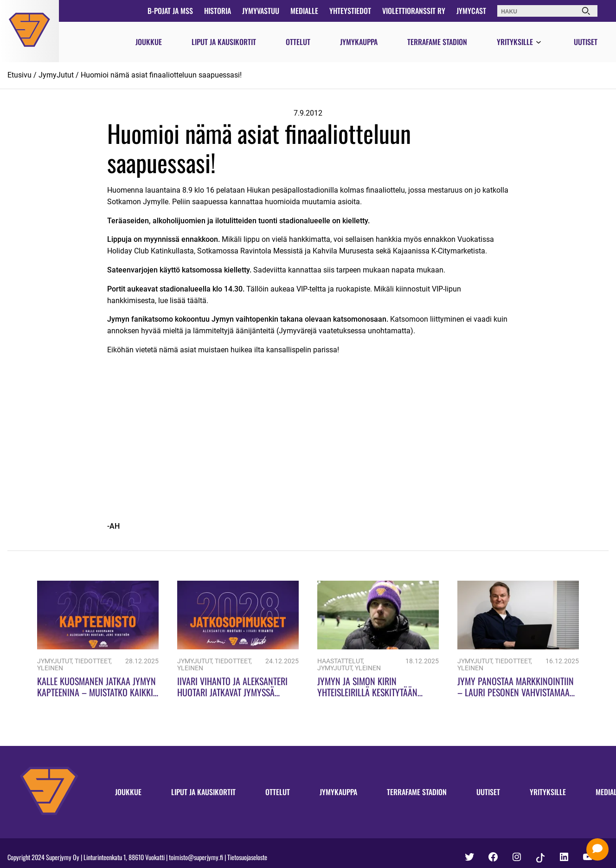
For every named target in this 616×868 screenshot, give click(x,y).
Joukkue (149, 42)
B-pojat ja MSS (170, 11)
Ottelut (298, 42)
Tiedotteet (93, 661)
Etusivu (19, 75)
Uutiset (586, 42)
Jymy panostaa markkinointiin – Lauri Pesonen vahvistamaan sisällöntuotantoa (516, 692)
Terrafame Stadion (437, 42)
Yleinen (50, 668)
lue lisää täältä (182, 301)
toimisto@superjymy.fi (196, 857)
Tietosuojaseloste (247, 857)
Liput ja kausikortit (224, 42)
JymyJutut (56, 75)
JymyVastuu (261, 11)
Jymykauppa (359, 42)
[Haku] (586, 11)
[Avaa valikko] (539, 43)
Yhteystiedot (350, 11)
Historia (218, 11)
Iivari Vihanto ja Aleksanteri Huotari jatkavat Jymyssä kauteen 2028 (232, 692)
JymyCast (471, 11)
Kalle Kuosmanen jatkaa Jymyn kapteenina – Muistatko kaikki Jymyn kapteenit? (96, 692)
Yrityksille (515, 42)
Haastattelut (340, 661)
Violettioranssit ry (414, 11)
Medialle (304, 11)
